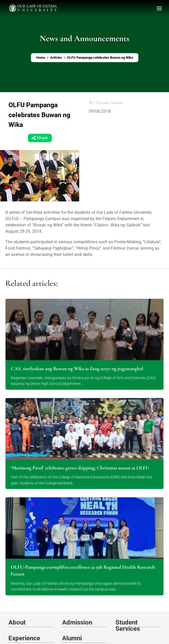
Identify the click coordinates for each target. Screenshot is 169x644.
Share (42, 138)
